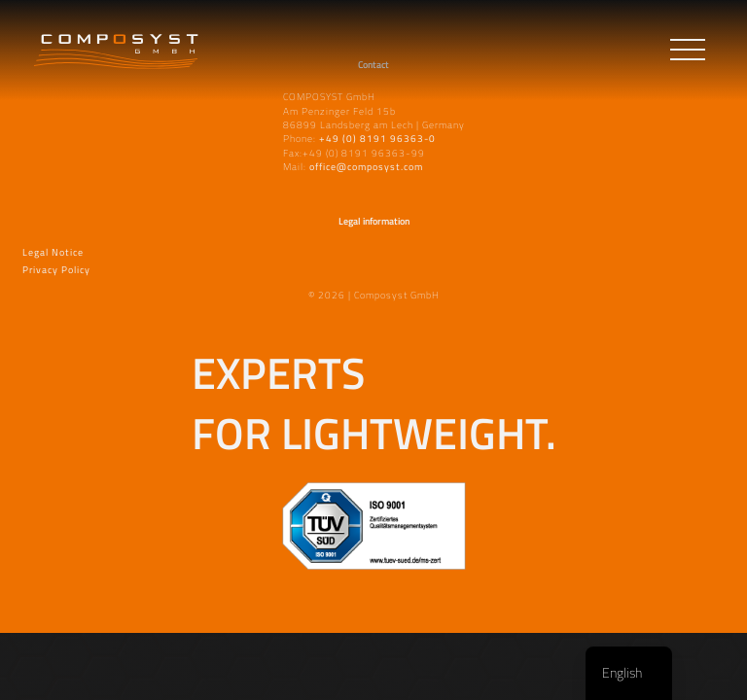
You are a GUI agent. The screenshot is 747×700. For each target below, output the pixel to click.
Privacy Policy (56, 268)
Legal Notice (53, 250)
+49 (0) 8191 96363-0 (377, 138)
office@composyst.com (366, 166)
